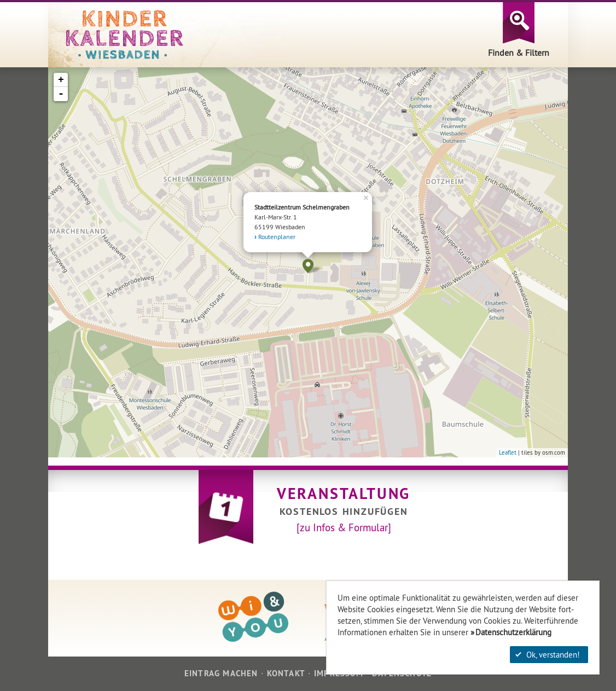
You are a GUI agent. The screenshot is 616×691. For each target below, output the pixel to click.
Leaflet (508, 452)
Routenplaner (277, 237)
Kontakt (286, 673)
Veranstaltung (344, 493)
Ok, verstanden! (548, 655)
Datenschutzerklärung (513, 632)
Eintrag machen (221, 673)
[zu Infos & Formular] (344, 527)
